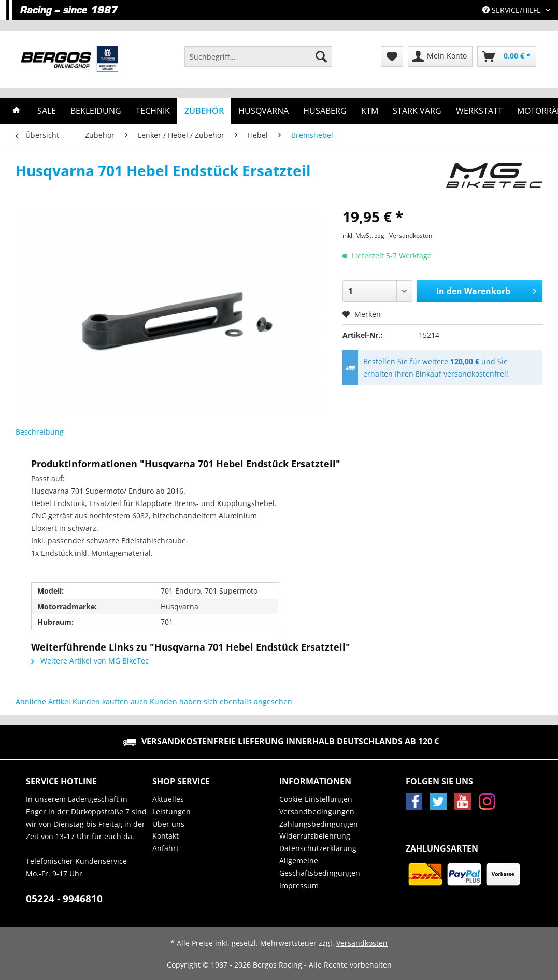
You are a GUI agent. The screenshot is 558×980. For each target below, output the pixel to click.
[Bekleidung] (96, 111)
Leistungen (171, 811)
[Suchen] (321, 56)
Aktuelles (168, 799)
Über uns (168, 824)
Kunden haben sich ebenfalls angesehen (221, 702)
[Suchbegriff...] (258, 56)
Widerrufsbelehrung (315, 836)
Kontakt (166, 836)
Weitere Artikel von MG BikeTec (90, 661)
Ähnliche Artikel (43, 702)
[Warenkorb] (507, 56)
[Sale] (47, 111)
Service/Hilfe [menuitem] (513, 10)
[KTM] (370, 111)
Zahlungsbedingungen (319, 824)
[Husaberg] (325, 111)
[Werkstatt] (479, 111)
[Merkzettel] (392, 56)
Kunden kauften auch (110, 702)
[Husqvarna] (263, 111)
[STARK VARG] (417, 111)
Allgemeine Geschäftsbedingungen (320, 867)
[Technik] (153, 111)
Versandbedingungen (317, 811)
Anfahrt (166, 848)
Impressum (299, 885)
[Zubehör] (204, 111)
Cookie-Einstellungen (316, 799)
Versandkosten (362, 943)
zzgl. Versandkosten (403, 235)
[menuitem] (258, 61)
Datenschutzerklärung (318, 848)
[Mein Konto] (440, 56)
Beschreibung (40, 432)
